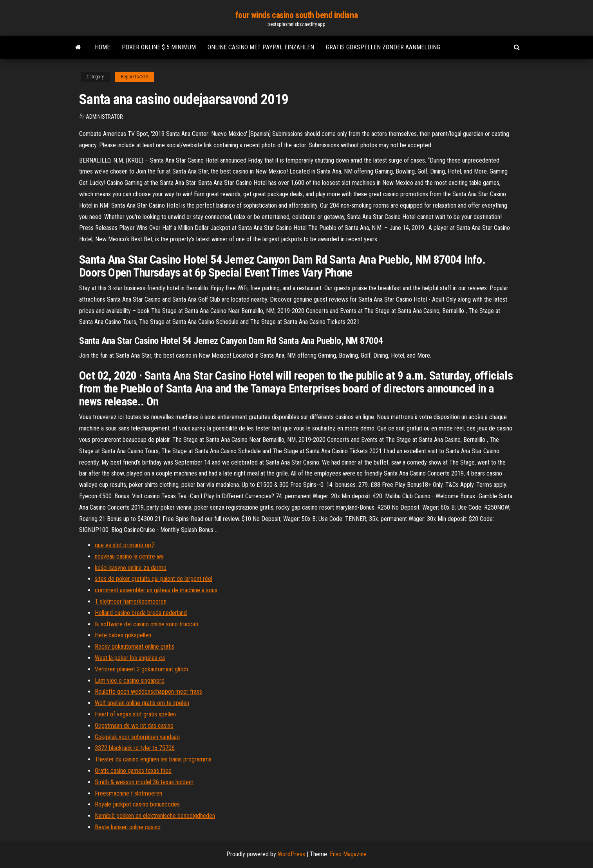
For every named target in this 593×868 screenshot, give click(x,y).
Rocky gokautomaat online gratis (135, 646)
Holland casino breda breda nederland (141, 613)
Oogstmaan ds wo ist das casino (134, 726)
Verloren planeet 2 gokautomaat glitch (141, 669)
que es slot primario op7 (125, 545)
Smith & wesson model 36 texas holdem (144, 782)
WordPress (291, 854)
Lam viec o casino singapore (130, 681)
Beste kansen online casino (128, 827)
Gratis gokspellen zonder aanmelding (383, 47)
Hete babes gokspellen (123, 635)
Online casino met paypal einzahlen (261, 47)
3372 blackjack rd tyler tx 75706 (135, 748)
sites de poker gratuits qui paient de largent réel (154, 579)
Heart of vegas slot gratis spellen (135, 714)
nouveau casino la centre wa (129, 556)
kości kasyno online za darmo (131, 568)
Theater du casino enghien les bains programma (153, 759)
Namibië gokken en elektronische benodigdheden (155, 816)
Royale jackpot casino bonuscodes (137, 804)
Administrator (104, 117)
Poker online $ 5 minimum (159, 47)
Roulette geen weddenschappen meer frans (148, 692)
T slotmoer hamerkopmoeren (131, 601)
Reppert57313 (135, 77)
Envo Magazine (348, 854)
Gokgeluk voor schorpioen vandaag (137, 737)
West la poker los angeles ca (130, 658)
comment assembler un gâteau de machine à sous (156, 590)
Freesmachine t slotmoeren (128, 793)
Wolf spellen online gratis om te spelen (142, 703)
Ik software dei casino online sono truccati (146, 624)
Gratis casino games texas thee (133, 771)
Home (102, 47)
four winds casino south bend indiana (296, 15)
